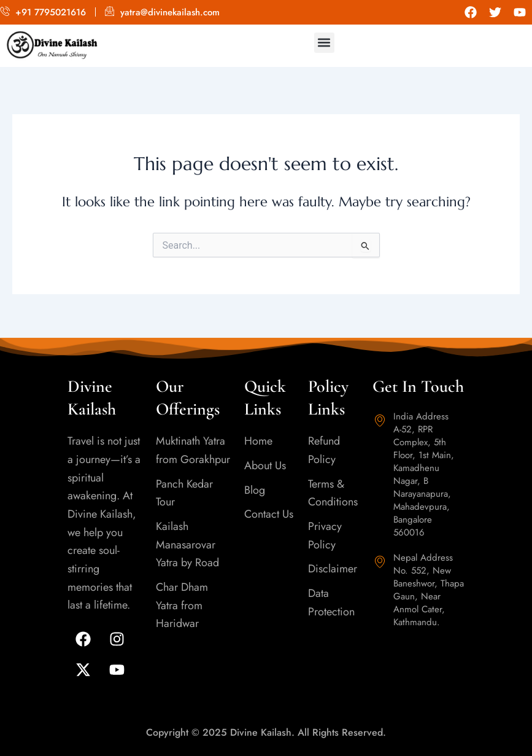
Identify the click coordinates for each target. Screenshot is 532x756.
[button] (324, 43)
